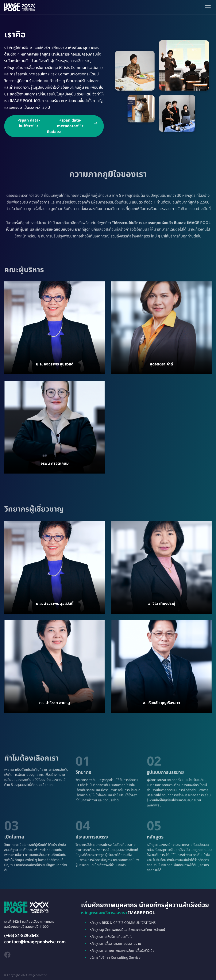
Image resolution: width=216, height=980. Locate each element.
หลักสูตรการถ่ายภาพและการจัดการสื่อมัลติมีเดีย (122, 951)
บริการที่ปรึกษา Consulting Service (115, 958)
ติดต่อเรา (54, 130)
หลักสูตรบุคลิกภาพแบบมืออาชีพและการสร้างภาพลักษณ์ (127, 930)
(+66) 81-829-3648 (21, 936)
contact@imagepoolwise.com (35, 942)
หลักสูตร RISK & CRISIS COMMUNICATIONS (123, 923)
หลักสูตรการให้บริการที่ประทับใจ (111, 937)
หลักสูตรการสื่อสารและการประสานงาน (115, 944)
